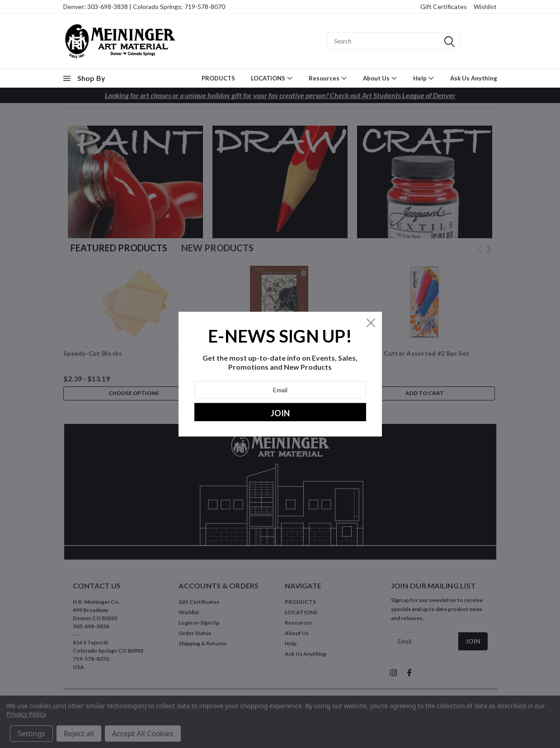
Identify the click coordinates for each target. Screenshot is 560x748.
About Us (380, 78)
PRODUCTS (218, 78)
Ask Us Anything (474, 78)
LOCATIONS (272, 78)
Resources (328, 78)
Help (424, 78)
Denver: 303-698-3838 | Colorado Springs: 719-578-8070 (144, 7)
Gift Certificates (444, 7)
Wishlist (485, 7)
